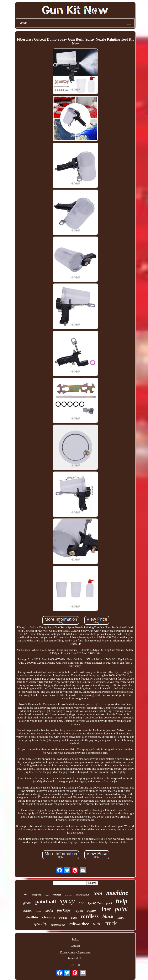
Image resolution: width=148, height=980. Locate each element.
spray (67, 901)
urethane (68, 895)
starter (27, 910)
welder (57, 895)
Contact (75, 946)
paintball (46, 902)
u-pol (47, 895)
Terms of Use (75, 958)
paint (121, 909)
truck (111, 923)
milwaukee (79, 924)
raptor (92, 911)
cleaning (49, 917)
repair (79, 910)
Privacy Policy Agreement (75, 952)
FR (78, 965)
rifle (81, 903)
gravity (40, 924)
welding (63, 918)
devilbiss (32, 917)
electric (121, 918)
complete (37, 895)
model (49, 911)
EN (72, 965)
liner (106, 909)
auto (97, 924)
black (108, 916)
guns (74, 918)
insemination (82, 895)
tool (98, 893)
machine (117, 893)
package (64, 910)
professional (58, 925)
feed (25, 894)
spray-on (95, 902)
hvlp (122, 901)
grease (27, 903)
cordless (90, 916)
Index (75, 939)
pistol (109, 903)
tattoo (38, 911)
